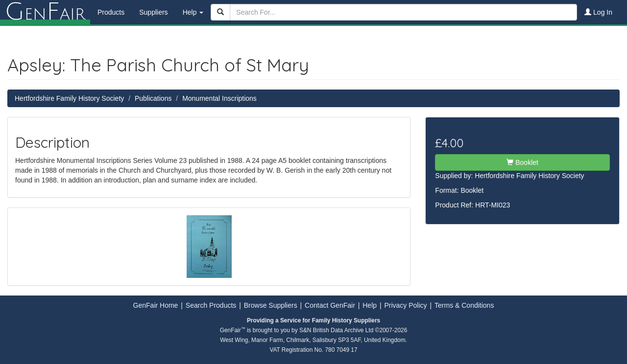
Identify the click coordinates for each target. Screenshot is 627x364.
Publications (153, 98)
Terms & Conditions (464, 305)
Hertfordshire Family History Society (69, 98)
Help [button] (193, 12)
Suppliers (153, 12)
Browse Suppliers (271, 305)
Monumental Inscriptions (219, 98)
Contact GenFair (330, 305)
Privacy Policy (405, 305)
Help (370, 305)
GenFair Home (156, 305)
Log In (598, 12)
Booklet (522, 162)
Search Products (211, 305)
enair (45, 12)
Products (111, 12)
